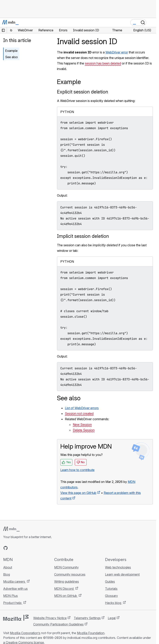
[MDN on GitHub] (6, 548)
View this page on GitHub (78, 493)
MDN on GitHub (66, 596)
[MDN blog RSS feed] (34, 548)
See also (11, 57)
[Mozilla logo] (16, 618)
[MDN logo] (11, 529)
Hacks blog (114, 603)
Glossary (111, 596)
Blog (7, 574)
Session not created (79, 413)
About (8, 567)
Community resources (70, 574)
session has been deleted (103, 63)
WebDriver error (117, 52)
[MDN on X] (20, 548)
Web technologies (118, 567)
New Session (82, 425)
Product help (13, 603)
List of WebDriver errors (82, 408)
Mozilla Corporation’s (25, 633)
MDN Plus (10, 596)
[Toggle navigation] (151, 22)
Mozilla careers (15, 581)
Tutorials (111, 589)
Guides (110, 581)
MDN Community (66, 567)
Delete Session (84, 430)
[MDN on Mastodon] (27, 548)
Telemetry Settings (87, 618)
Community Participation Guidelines (58, 624)
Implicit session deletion (83, 236)
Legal (112, 618)
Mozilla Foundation (91, 633)
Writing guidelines (67, 581)
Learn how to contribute (77, 470)
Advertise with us (15, 589)
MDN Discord (64, 589)
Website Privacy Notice (50, 618)
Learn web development (122, 574)
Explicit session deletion (83, 92)
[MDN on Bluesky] (13, 548)
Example (11, 51)
